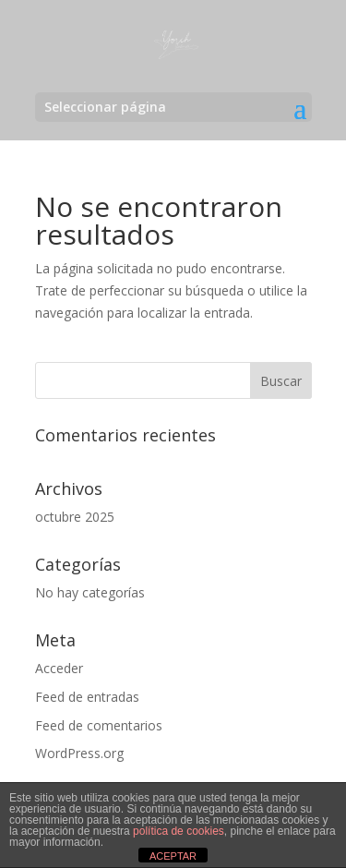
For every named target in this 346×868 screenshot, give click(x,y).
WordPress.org (79, 753)
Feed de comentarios (99, 725)
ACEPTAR (173, 856)
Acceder (59, 668)
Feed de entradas (87, 697)
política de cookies (179, 831)
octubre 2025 (75, 517)
